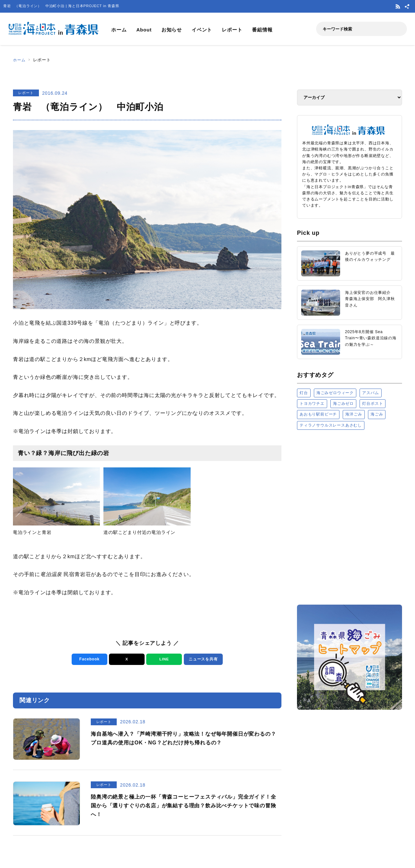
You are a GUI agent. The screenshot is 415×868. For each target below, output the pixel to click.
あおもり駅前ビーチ (318, 414)
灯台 (304, 393)
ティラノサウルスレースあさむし (331, 425)
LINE (163, 659)
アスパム (370, 393)
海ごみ (377, 414)
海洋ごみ (354, 414)
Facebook (88, 659)
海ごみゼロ (343, 404)
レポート (232, 30)
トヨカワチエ (312, 404)
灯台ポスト (373, 404)
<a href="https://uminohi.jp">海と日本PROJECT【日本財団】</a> (350, 517)
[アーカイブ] (350, 97)
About (144, 30)
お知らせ (172, 30)
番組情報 (262, 30)
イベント (202, 30)
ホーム (119, 30)
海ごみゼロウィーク (335, 393)
